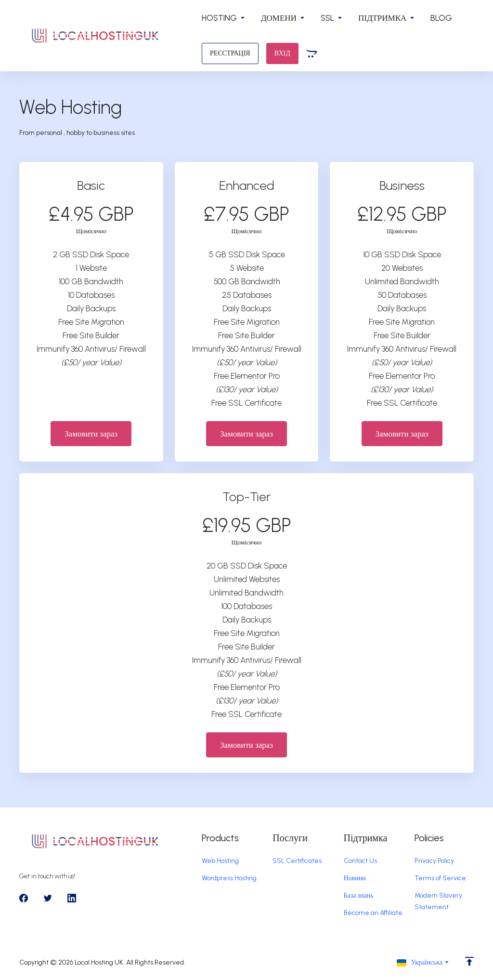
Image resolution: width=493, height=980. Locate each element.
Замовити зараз (91, 434)
